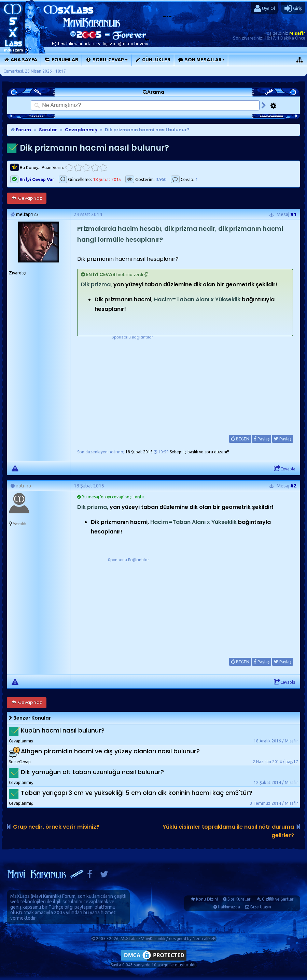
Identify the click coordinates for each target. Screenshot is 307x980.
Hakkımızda (229, 907)
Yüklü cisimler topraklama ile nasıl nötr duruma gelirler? (228, 831)
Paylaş (262, 439)
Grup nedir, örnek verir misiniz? (56, 827)
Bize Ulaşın (261, 907)
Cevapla (285, 469)
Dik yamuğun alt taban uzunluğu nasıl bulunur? (92, 772)
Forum (21, 130)
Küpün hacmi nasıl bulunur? (63, 730)
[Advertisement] (132, 383)
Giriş (293, 9)
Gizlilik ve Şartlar (278, 899)
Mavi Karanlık (46, 896)
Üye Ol (264, 9)
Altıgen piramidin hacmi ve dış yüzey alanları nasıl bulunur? (110, 751)
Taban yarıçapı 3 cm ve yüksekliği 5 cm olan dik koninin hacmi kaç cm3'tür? (137, 793)
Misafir (297, 33)
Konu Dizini (207, 899)
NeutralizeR (204, 939)
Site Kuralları (240, 899)
